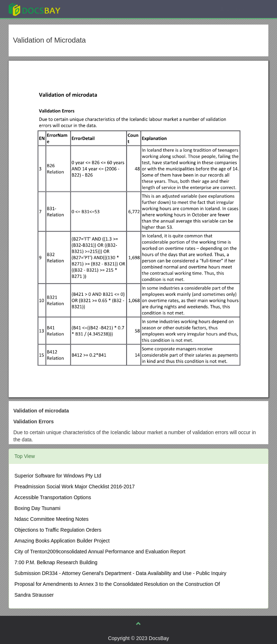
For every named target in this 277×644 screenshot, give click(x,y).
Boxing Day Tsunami (37, 508)
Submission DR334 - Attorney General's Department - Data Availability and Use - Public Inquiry (120, 573)
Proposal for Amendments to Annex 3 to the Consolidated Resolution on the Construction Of (117, 584)
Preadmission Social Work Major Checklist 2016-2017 (75, 487)
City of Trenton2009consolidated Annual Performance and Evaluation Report (100, 552)
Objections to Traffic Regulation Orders (58, 530)
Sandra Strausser (34, 595)
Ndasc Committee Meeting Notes (51, 519)
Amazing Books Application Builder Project (62, 541)
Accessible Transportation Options (53, 497)
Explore (89, 9)
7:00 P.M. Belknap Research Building (56, 562)
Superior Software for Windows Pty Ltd (58, 476)
